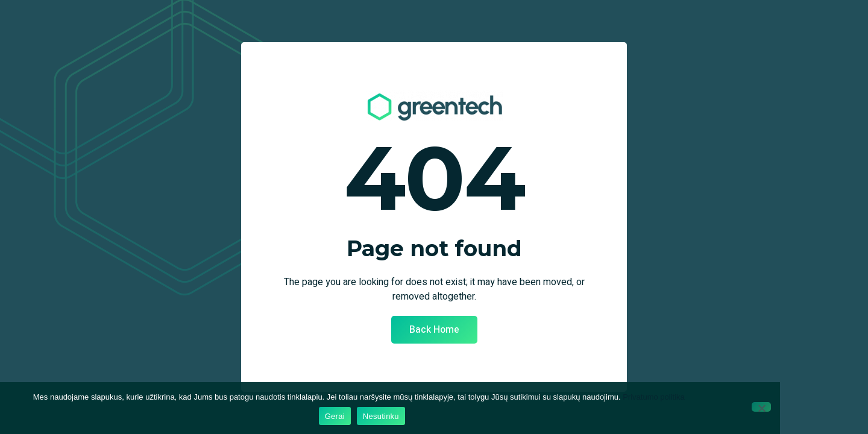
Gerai (335, 416)
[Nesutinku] (761, 407)
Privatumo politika (654, 397)
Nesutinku (381, 416)
